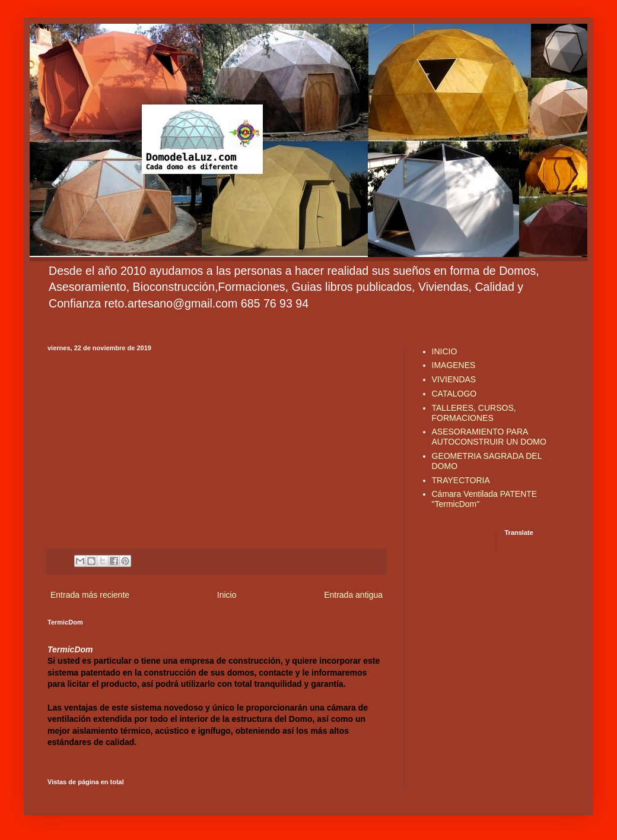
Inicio (227, 595)
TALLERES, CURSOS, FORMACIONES (474, 413)
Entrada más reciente (90, 595)
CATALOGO (454, 394)
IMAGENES (454, 365)
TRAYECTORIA (461, 480)
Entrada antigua (353, 595)
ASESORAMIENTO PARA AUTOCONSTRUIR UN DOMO (489, 437)
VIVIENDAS (454, 379)
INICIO (445, 351)
